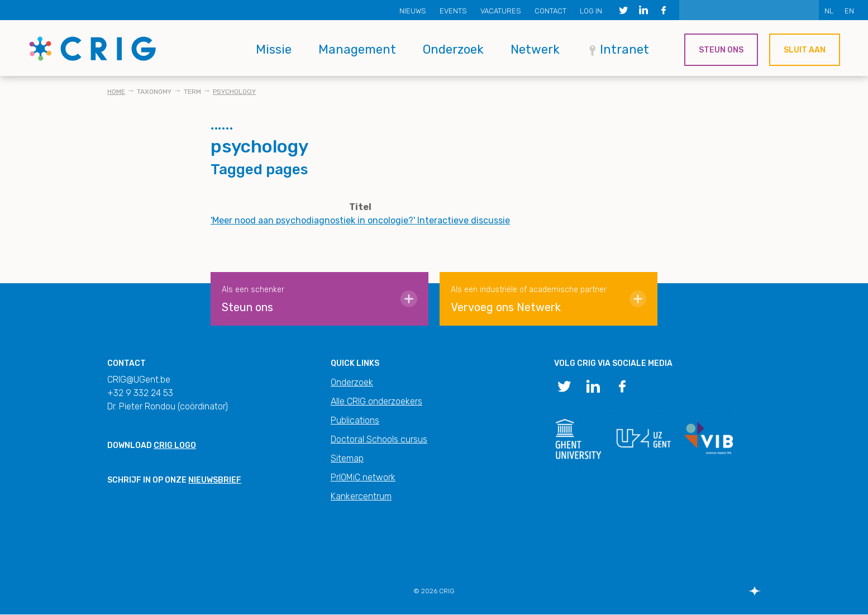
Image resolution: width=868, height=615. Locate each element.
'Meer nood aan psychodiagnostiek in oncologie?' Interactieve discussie (360, 220)
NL (829, 11)
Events (453, 11)
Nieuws (413, 11)
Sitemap (347, 458)
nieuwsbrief (215, 480)
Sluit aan (805, 50)
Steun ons (721, 50)
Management (357, 49)
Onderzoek (453, 49)
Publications (355, 420)
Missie (274, 49)
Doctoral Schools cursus (379, 439)
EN (849, 11)
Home (116, 92)
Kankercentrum (361, 496)
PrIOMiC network (363, 477)
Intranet (624, 49)
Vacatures (501, 11)
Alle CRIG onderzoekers (376, 401)
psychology (234, 92)
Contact (550, 11)
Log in (591, 11)
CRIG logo (175, 445)
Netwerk (535, 49)
